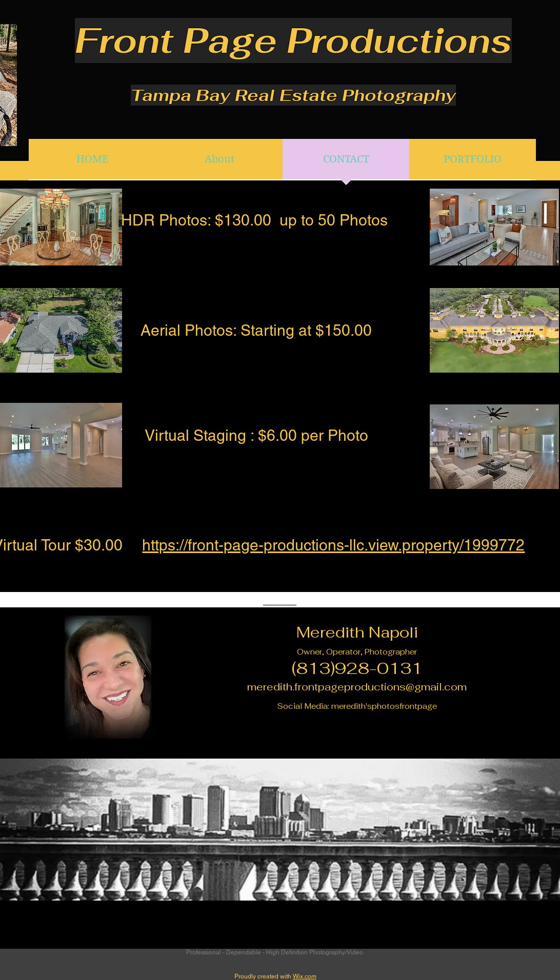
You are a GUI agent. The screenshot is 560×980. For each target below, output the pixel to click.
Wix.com (305, 976)
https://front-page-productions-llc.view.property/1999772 (333, 545)
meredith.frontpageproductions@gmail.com (357, 687)
